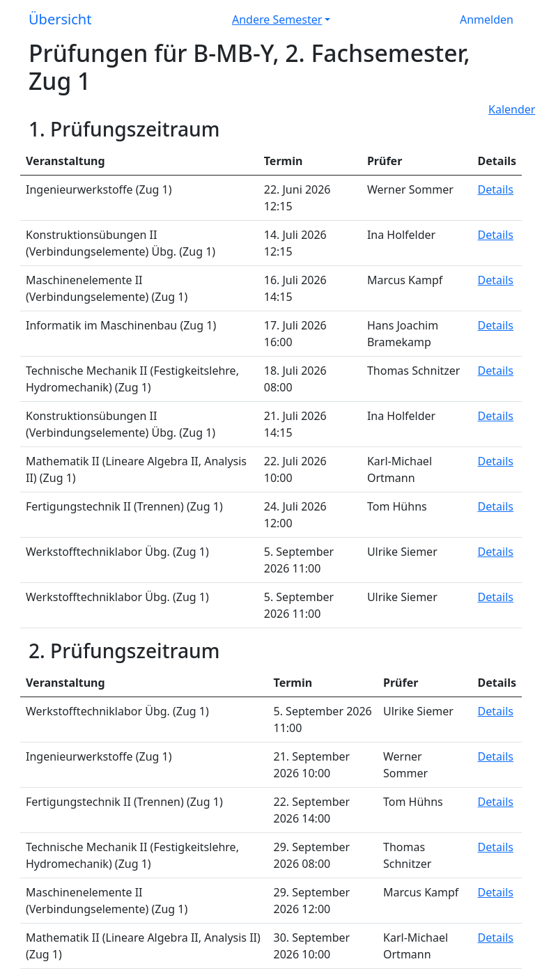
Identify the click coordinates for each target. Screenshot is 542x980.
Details (496, 189)
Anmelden (487, 20)
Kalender (512, 109)
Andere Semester (277, 20)
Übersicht (60, 19)
